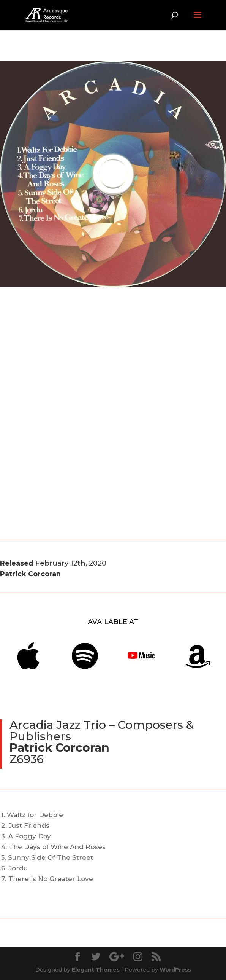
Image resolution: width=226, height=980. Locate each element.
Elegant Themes (96, 970)
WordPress (175, 970)
